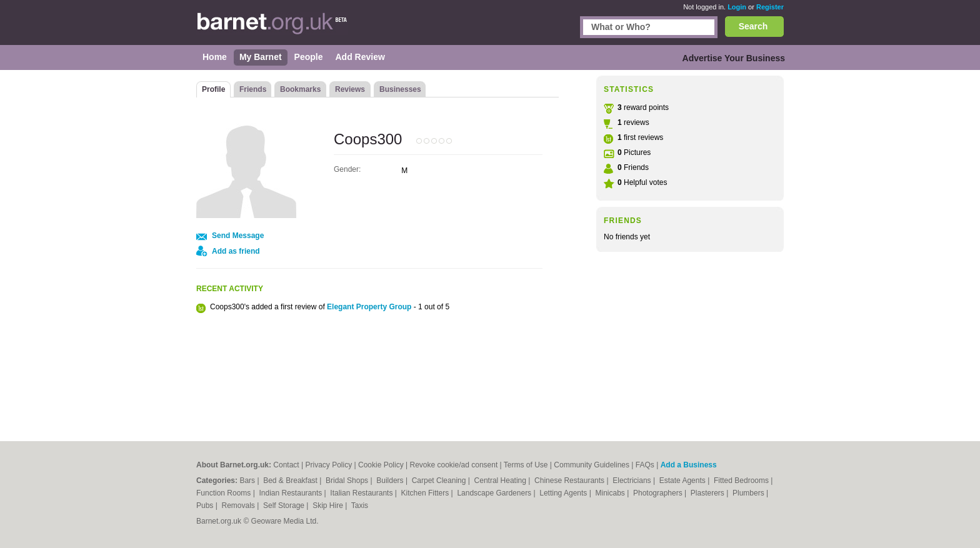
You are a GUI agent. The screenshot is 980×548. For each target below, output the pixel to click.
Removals (239, 506)
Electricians (633, 481)
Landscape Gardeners (495, 493)
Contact (286, 465)
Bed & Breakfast (291, 481)
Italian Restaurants (362, 493)
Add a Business (689, 465)
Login (737, 7)
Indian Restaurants (292, 493)
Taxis (360, 506)
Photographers (659, 493)
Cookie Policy (381, 465)
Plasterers (708, 493)
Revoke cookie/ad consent (453, 465)
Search (753, 26)
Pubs (206, 506)
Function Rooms (225, 493)
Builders (391, 481)
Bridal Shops (348, 481)
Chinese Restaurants (570, 481)
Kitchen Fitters (426, 493)
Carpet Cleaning (440, 481)
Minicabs (611, 493)
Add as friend (236, 251)
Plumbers (749, 493)
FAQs (645, 465)
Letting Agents (564, 493)
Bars (248, 481)
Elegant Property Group (369, 307)
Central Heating (502, 481)
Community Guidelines (592, 465)
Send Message (238, 236)
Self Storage (285, 506)
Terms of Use (526, 465)
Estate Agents (683, 481)
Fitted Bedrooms (742, 481)
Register (770, 7)
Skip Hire (329, 506)
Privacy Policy (329, 465)
